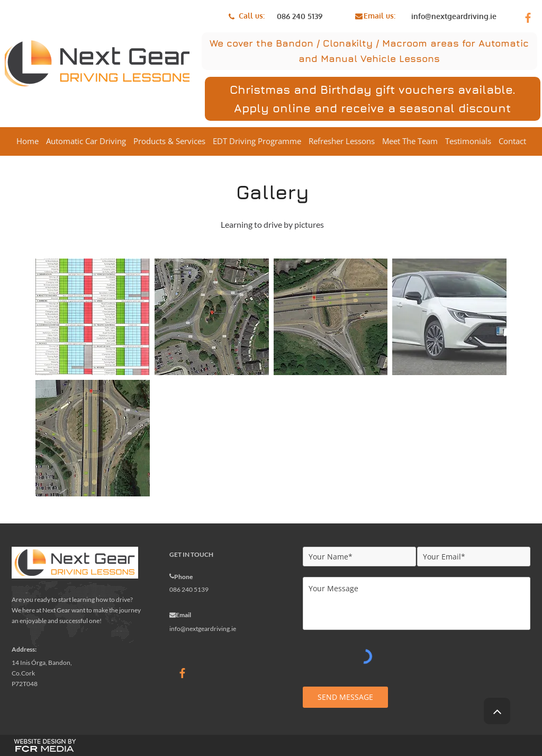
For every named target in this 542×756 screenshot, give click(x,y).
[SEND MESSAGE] (345, 697)
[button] (93, 317)
